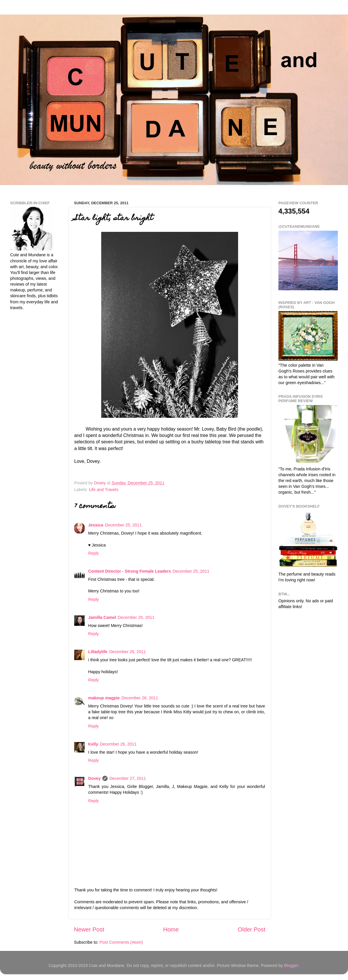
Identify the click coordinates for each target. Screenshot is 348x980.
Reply (94, 553)
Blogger (291, 965)
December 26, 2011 (127, 652)
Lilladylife (98, 652)
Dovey (94, 778)
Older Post (252, 929)
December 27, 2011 (128, 778)
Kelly (93, 744)
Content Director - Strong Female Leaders (129, 571)
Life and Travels (104, 490)
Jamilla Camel (102, 617)
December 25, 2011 (123, 525)
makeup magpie (104, 698)
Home (171, 929)
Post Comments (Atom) (121, 942)
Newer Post (89, 929)
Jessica (96, 525)
